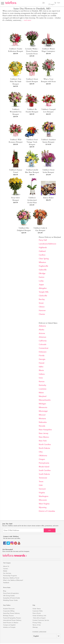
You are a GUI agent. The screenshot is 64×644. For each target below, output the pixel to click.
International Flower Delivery (12, 620)
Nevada (42, 426)
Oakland (42, 251)
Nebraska (43, 422)
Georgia (42, 359)
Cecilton (42, 255)
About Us (6, 566)
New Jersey (44, 433)
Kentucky (42, 385)
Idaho (41, 367)
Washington (44, 496)
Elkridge (42, 273)
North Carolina (45, 444)
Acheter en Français (9, 627)
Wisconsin (43, 500)
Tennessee (43, 478)
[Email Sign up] (23, 530)
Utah (41, 485)
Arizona (42, 333)
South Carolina (45, 470)
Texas (41, 481)
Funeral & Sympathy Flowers (12, 618)
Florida (42, 356)
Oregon (42, 459)
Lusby (41, 281)
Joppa (41, 285)
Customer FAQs (38, 611)
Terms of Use (37, 625)
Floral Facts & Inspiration (11, 593)
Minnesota (43, 407)
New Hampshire (45, 430)
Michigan (42, 404)
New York (43, 441)
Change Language (39, 632)
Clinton (42, 307)
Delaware (43, 352)
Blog (5, 591)
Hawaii (42, 363)
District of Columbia (47, 511)
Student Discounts (9, 609)
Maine (41, 393)
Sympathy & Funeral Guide (11, 598)
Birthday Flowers (8, 616)
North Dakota (44, 448)
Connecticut (44, 348)
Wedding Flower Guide (10, 600)
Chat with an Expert (39, 618)
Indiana (42, 374)
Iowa (41, 378)
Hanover (42, 310)
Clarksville (43, 296)
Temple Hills (44, 292)
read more (27, 20)
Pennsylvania (44, 463)
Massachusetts (45, 400)
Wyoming (43, 507)
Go (50, 530)
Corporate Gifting (9, 611)
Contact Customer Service (41, 620)
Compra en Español (9, 625)
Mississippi (43, 411)
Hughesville (43, 266)
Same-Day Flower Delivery (11, 613)
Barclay (42, 299)
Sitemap (35, 627)
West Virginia (44, 504)
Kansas (42, 381)
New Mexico (44, 437)
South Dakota (44, 474)
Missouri (42, 415)
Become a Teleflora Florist (11, 578)
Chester (42, 314)
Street (41, 303)
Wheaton (42, 262)
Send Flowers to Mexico (11, 623)
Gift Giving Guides (9, 596)
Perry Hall (43, 240)
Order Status (37, 609)
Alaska (41, 330)
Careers (6, 569)
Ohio (41, 452)
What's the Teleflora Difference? (13, 580)
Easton (42, 277)
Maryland (43, 396)
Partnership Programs (10, 576)
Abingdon (43, 288)
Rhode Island (44, 467)
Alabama (42, 326)
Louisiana (43, 389)
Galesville (43, 270)
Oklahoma (43, 456)
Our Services (7, 573)
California (43, 341)
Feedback (6, 583)
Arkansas (42, 337)
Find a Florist (37, 613)
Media (5, 571)
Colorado (43, 344)
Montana (42, 419)
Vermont (42, 489)
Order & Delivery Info (39, 616)
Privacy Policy (37, 623)
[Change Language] (46, 636)
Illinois (41, 370)
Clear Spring (44, 259)
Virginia (42, 493)
